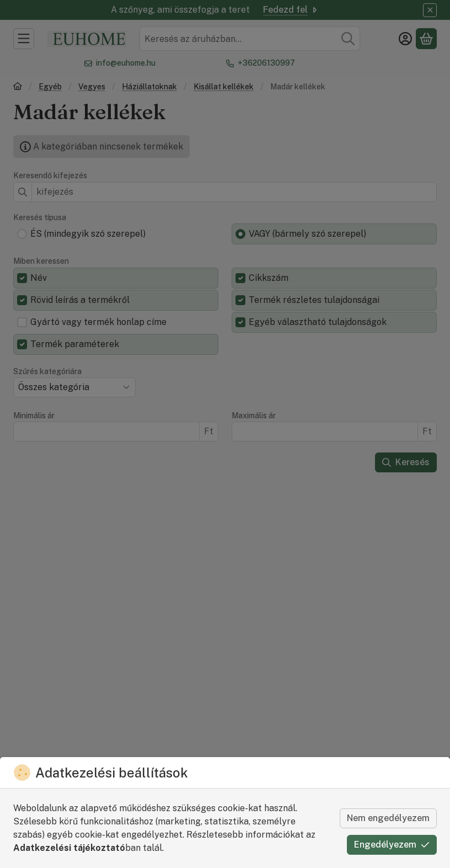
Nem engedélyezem (388, 818)
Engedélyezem (392, 845)
